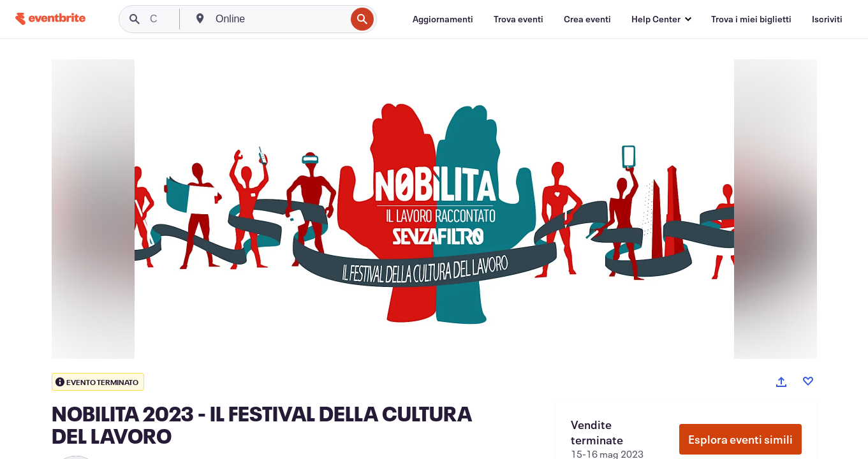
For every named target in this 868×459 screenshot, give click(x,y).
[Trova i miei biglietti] (751, 19)
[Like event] (808, 381)
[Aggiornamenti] (443, 19)
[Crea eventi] (587, 19)
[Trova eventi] (519, 19)
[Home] (50, 19)
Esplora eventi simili (740, 439)
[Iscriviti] (827, 19)
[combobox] (279, 19)
